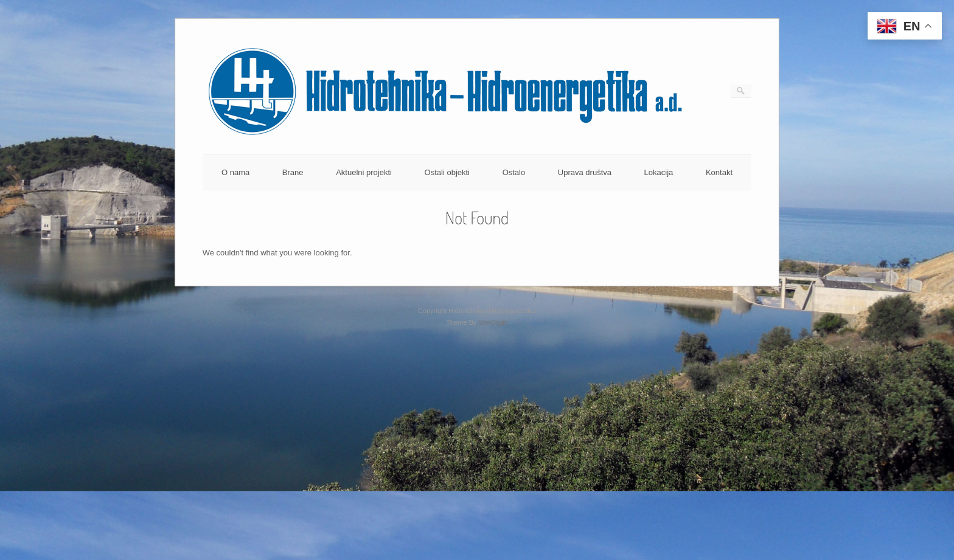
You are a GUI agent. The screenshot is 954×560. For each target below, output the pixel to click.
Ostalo (514, 172)
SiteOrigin (493, 322)
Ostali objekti (447, 172)
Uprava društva (585, 172)
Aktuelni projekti (364, 172)
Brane (293, 172)
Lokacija (659, 172)
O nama (235, 172)
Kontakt (719, 172)
